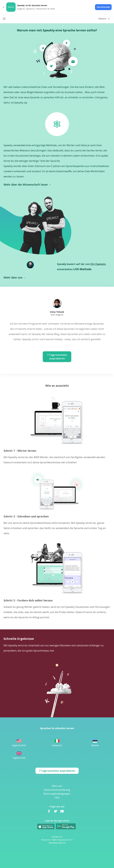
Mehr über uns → (15, 277)
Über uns (57, 786)
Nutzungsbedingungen (57, 794)
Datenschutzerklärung (57, 790)
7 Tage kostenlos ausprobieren (57, 771)
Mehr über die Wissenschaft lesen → (27, 185)
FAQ (57, 797)
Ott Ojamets (98, 264)
